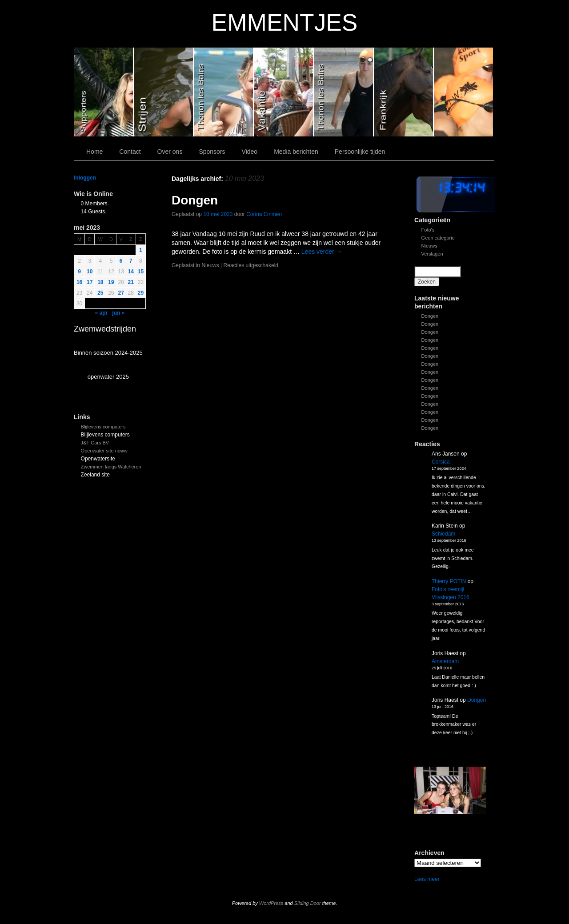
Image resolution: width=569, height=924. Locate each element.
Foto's (428, 230)
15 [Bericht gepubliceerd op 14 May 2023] (141, 272)
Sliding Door (308, 903)
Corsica (441, 462)
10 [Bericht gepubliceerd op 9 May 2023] (90, 272)
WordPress (271, 903)
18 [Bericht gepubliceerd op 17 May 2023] (100, 282)
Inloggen (85, 178)
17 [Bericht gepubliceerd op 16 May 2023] (90, 282)
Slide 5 (164, 92)
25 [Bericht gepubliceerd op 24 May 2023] (100, 293)
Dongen (430, 316)
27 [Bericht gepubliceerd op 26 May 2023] (121, 293)
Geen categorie (438, 238)
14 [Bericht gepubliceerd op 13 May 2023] (131, 272)
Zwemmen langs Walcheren (111, 467)
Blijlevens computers (103, 427)
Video (250, 152)
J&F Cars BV (95, 443)
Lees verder (322, 252)
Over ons (170, 152)
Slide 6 (104, 92)
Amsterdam (445, 661)
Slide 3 (284, 92)
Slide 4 (224, 92)
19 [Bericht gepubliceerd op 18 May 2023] (111, 282)
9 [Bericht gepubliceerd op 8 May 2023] (79, 272)
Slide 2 (344, 92)
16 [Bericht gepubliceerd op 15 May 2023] (79, 282)
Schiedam (443, 534)
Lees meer (427, 879)
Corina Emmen (264, 214)
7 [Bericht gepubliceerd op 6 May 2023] (131, 261)
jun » (118, 313)
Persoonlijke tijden (360, 152)
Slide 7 (463, 92)
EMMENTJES (285, 22)
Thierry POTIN (449, 581)
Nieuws (429, 246)
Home (94, 152)
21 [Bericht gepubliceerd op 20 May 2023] (131, 282)
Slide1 (404, 92)
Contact (130, 152)
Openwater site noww (104, 451)
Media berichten (296, 152)
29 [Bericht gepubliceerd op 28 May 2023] (141, 293)
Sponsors (212, 152)
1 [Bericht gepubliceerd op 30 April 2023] (141, 250)
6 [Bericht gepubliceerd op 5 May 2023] (121, 261)
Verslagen (432, 254)
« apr (102, 313)
